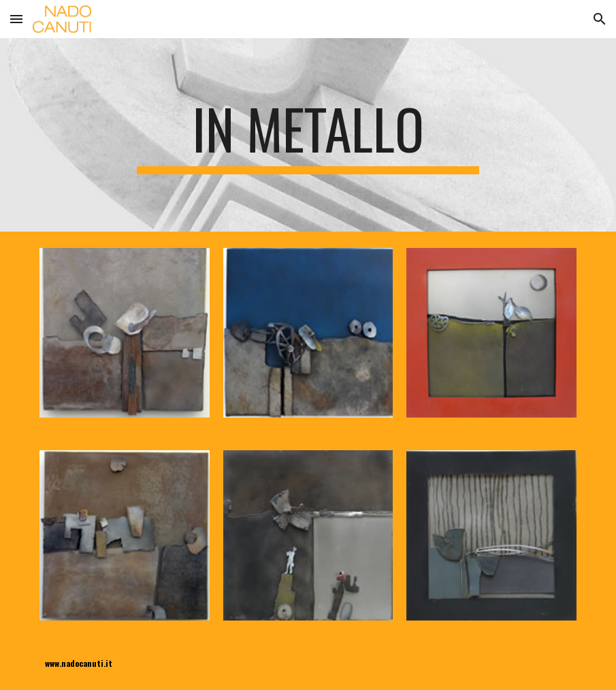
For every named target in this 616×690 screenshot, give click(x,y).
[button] (16, 19)
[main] (308, 135)
